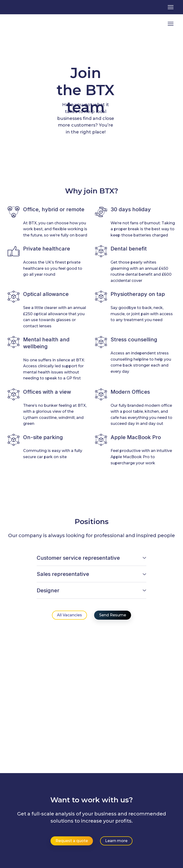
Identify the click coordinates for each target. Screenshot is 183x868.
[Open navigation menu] (171, 7)
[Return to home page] (27, 24)
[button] (91, 558)
